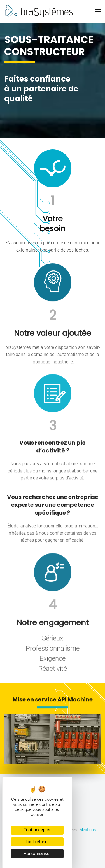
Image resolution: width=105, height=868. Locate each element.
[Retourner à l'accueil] (39, 11)
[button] (98, 11)
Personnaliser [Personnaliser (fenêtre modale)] (37, 854)
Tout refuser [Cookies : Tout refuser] (37, 842)
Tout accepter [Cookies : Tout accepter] (37, 830)
